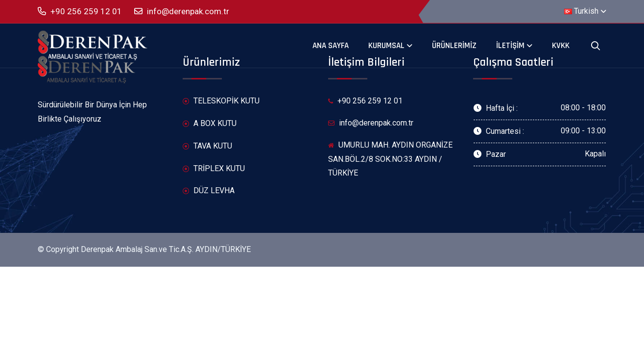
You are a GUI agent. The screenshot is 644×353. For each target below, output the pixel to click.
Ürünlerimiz (454, 46)
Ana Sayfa (331, 46)
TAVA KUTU (207, 146)
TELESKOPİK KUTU (221, 101)
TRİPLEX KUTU (214, 169)
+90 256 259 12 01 (80, 12)
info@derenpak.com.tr (182, 12)
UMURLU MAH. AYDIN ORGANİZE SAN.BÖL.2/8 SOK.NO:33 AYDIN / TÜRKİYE (390, 159)
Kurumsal (386, 46)
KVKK (561, 46)
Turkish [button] (581, 11)
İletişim (510, 46)
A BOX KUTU (210, 124)
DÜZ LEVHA (209, 191)
